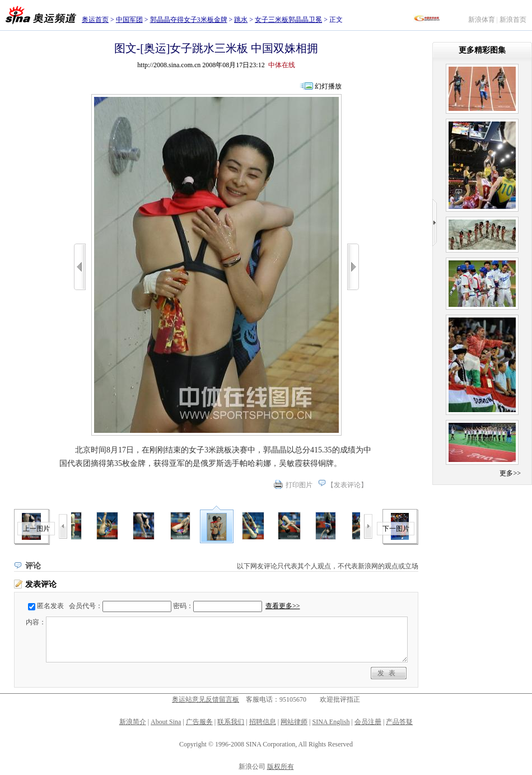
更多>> (510, 473)
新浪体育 (482, 20)
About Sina (166, 722)
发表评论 (347, 485)
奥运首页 (95, 20)
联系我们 (231, 722)
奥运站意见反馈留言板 (206, 699)
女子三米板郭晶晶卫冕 (288, 20)
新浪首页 (513, 20)
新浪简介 (133, 722)
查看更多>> (283, 606)
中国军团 (129, 20)
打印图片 (299, 485)
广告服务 (199, 722)
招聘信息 (263, 722)
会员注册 (368, 722)
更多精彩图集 (482, 50)
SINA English (331, 722)
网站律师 (294, 722)
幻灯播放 (328, 86)
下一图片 (396, 529)
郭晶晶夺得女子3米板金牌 (189, 20)
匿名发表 (50, 606)
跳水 (241, 20)
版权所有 (281, 767)
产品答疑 (399, 722)
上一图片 (36, 529)
